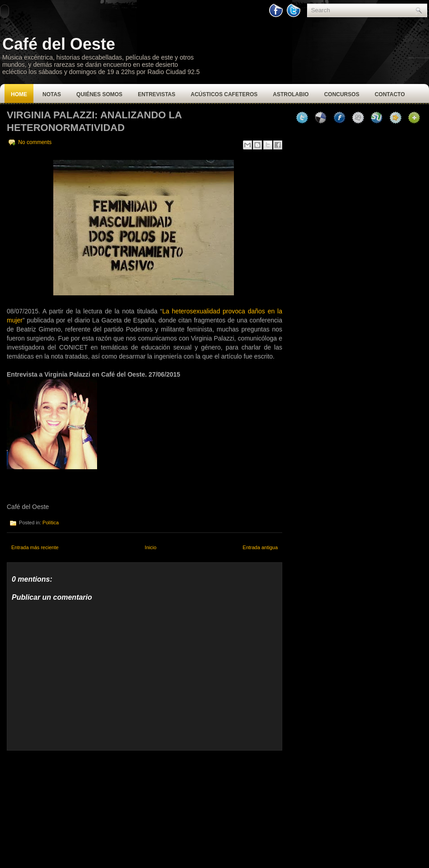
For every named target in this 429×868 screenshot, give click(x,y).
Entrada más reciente (35, 547)
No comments (35, 142)
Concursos (342, 94)
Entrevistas (156, 94)
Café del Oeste (59, 44)
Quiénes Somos (99, 94)
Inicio (151, 547)
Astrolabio (291, 94)
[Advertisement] (75, 807)
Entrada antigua (260, 547)
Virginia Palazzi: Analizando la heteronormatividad (94, 121)
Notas (52, 94)
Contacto (390, 94)
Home (19, 94)
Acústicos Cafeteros (224, 94)
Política (51, 523)
